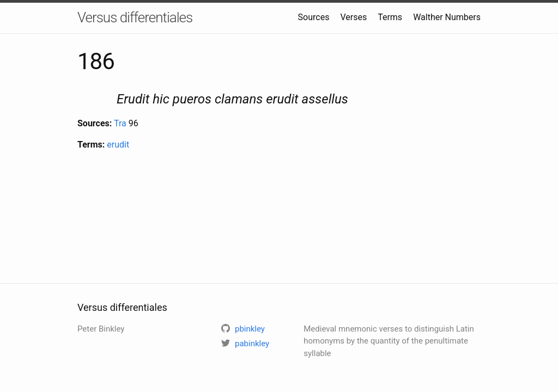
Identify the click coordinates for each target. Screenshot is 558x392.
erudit (118, 145)
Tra (120, 123)
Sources (314, 17)
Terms (390, 17)
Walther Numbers (447, 17)
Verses (353, 17)
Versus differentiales (135, 17)
